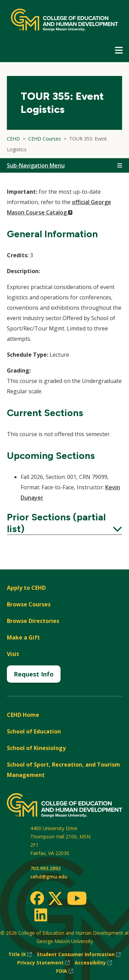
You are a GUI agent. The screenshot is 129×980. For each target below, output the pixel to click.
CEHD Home (23, 715)
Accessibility (93, 963)
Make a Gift (23, 637)
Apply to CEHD (26, 588)
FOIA (65, 971)
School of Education (34, 731)
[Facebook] (37, 898)
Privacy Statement (44, 963)
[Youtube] (77, 899)
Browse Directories (33, 621)
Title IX (20, 954)
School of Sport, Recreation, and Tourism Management (63, 770)
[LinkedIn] (40, 915)
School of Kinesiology (36, 748)
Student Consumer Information (79, 954)
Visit (13, 654)
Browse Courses (29, 604)
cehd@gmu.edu (49, 877)
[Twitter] (55, 899)
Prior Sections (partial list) (64, 523)
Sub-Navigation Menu (36, 165)
